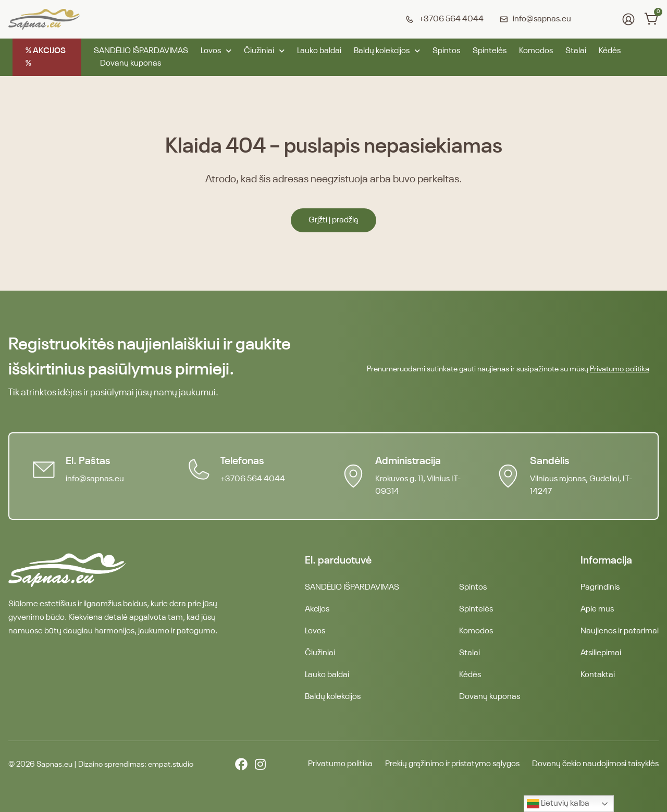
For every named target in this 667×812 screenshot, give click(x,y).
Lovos (216, 51)
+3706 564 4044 (253, 479)
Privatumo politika (620, 369)
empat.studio (171, 764)
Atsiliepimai (601, 653)
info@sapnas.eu (95, 479)
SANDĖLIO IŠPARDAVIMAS (141, 51)
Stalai (576, 51)
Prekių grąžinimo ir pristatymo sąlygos (452, 764)
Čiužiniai (264, 51)
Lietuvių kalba (558, 804)
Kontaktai (598, 675)
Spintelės (490, 51)
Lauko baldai (319, 51)
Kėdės (610, 51)
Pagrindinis (600, 588)
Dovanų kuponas (131, 64)
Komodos (536, 51)
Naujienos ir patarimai (620, 631)
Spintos (446, 51)
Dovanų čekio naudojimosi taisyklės (595, 764)
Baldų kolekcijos (387, 51)
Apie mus (597, 609)
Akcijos (317, 609)
